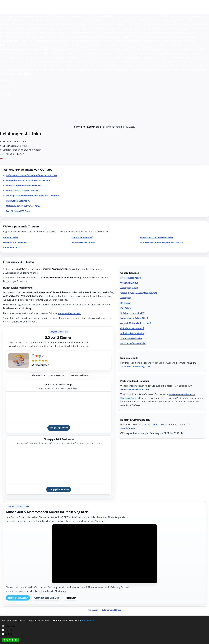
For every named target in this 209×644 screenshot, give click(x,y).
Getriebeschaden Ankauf (84, 242)
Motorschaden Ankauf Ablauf (136, 318)
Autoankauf (126, 298)
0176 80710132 (158, 425)
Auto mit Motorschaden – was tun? (24, 190)
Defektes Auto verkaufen (16, 242)
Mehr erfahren (89, 621)
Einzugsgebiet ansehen (59, 490)
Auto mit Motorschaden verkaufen (158, 237)
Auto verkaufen (11, 237)
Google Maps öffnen (59, 428)
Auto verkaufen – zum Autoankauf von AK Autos (31, 180)
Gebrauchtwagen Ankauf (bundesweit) (140, 293)
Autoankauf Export (130, 288)
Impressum (93, 610)
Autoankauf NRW (12, 247)
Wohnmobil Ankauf (130, 283)
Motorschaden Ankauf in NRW (136, 389)
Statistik (7, 630)
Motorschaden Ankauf (83, 237)
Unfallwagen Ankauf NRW (19, 201)
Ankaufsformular (129, 428)
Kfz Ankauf (126, 303)
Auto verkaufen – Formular (134, 343)
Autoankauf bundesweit (71, 313)
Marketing (8, 634)
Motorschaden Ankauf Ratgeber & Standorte (163, 242)
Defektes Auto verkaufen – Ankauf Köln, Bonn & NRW (34, 175)
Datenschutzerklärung (111, 610)
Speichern (10, 640)
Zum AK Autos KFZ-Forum (19, 211)
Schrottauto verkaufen (132, 338)
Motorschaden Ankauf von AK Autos (25, 206)
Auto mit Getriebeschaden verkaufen (25, 185)
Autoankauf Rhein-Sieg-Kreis (47, 598)
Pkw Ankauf (126, 308)
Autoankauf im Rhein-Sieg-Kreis (137, 366)
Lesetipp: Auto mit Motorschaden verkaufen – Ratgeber (35, 196)
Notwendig (9, 626)
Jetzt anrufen (72, 598)
